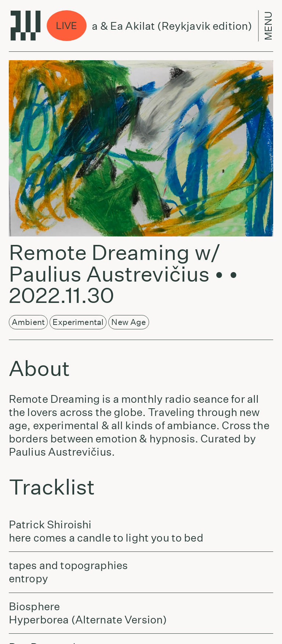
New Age (129, 322)
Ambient (28, 322)
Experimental (78, 322)
